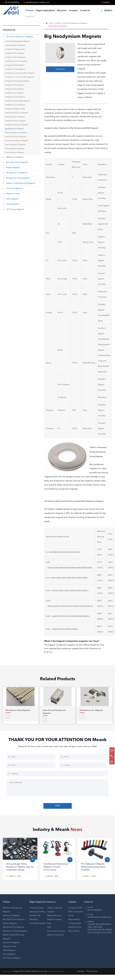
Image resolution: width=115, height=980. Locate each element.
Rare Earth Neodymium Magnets (20, 37)
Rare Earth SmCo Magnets (17, 162)
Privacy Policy (92, 977)
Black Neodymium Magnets (15, 117)
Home (51, 23)
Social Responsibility (74, 923)
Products (29, 11)
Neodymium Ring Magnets (15, 65)
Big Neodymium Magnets (14, 129)
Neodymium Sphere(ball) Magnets (17, 101)
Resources (62, 11)
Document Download (56, 936)
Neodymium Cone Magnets (15, 105)
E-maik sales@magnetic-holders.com (99, 921)
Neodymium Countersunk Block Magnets (20, 73)
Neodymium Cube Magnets (15, 69)
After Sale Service (76, 917)
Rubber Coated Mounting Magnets (21, 183)
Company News (75, 929)
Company (73, 11)
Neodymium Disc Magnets (15, 53)
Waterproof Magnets (15, 157)
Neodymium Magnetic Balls (15, 109)
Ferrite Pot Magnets (15, 189)
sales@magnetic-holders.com (38, 2)
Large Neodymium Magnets (15, 45)
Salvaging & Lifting (37, 917)
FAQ (49, 932)
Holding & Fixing (36, 913)
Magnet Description (56, 940)
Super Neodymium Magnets (15, 145)
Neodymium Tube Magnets (15, 97)
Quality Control (75, 932)
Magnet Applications (45, 11)
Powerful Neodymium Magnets (16, 133)
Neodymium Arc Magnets (14, 93)
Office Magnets (13, 199)
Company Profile (75, 913)
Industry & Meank (57, 835)
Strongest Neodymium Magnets (17, 141)
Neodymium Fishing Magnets (18, 178)
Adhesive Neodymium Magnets (16, 113)
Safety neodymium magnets (55, 915)
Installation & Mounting (35, 923)
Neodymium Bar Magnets (14, 89)
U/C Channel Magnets (15, 209)
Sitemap (81, 977)
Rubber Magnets (13, 168)
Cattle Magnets (13, 204)
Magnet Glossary (54, 921)
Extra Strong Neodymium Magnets (18, 41)
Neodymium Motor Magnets (15, 121)
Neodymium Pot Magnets (17, 173)
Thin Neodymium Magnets (15, 149)
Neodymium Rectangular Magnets (17, 81)
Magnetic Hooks (13, 194)
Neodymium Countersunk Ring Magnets (20, 77)
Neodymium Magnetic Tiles (15, 49)
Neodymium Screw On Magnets (17, 125)
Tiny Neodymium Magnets (15, 153)
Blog (49, 929)
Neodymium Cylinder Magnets (16, 61)
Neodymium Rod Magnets (15, 85)
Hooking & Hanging (38, 929)
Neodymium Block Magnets (15, 57)
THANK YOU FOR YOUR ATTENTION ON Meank (58, 743)
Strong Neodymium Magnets (16, 137)
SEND (58, 811)
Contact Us (85, 11)
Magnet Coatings (54, 925)
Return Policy (74, 936)
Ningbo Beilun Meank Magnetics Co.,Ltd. (30, 977)
